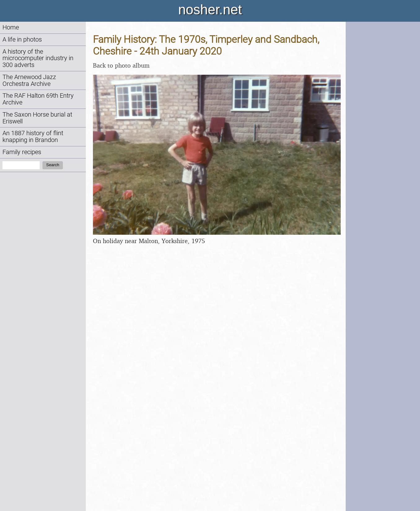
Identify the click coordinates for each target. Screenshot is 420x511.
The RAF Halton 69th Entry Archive (38, 99)
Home (11, 27)
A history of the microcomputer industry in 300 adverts (38, 58)
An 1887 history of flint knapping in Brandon (33, 137)
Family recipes (22, 152)
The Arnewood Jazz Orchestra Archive (29, 80)
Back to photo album (121, 65)
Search (53, 165)
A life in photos (22, 40)
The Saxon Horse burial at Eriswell (37, 118)
